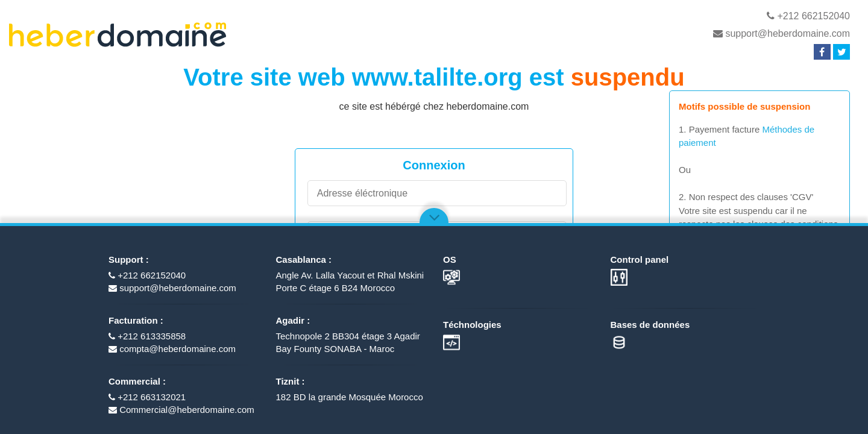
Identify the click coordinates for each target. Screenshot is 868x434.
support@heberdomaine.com (782, 33)
